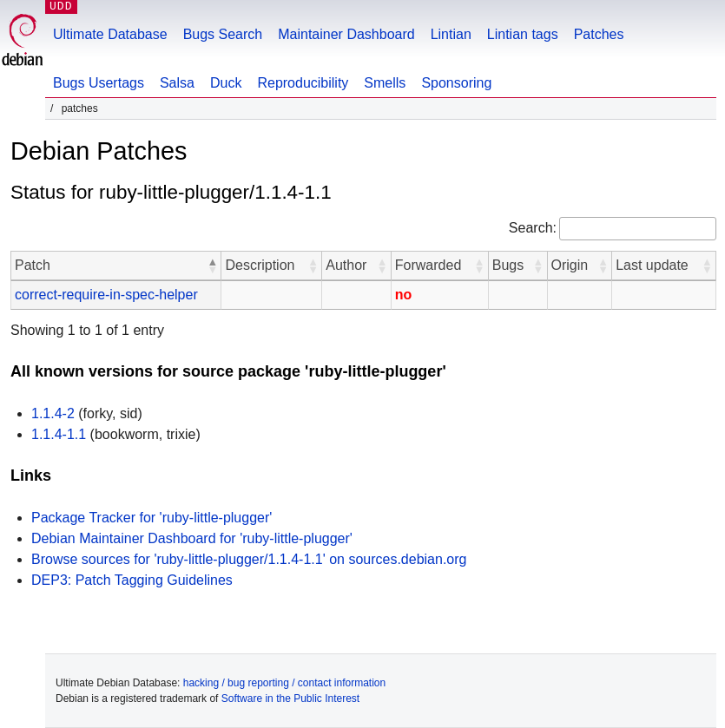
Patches (599, 34)
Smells (385, 83)
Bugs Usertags (99, 83)
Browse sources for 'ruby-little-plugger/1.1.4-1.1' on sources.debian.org (249, 559)
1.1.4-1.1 (59, 434)
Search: (533, 228)
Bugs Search (223, 34)
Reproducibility (303, 83)
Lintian (451, 34)
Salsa (177, 83)
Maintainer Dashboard (346, 34)
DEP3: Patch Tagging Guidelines (132, 580)
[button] (212, 266)
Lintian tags (523, 34)
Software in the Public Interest (290, 698)
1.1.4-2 (53, 413)
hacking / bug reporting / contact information (284, 683)
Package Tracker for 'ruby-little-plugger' (152, 518)
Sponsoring (456, 83)
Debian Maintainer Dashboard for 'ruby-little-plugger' (192, 538)
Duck (226, 83)
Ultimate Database (110, 34)
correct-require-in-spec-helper (106, 295)
